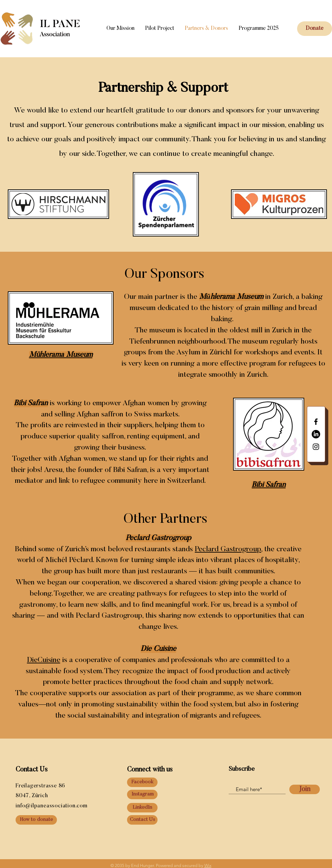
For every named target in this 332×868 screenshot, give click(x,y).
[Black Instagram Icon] (316, 447)
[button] (315, 29)
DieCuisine (44, 660)
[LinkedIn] (316, 434)
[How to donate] (36, 820)
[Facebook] (142, 782)
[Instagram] (142, 794)
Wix (208, 865)
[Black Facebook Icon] (316, 422)
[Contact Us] (142, 820)
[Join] (305, 789)
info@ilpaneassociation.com (51, 806)
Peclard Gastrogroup (228, 550)
